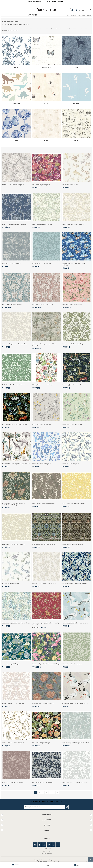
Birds (16, 67)
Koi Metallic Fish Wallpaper (70, 185)
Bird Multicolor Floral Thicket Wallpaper (44, 544)
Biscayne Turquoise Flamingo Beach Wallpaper (76, 743)
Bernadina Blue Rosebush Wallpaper (43, 703)
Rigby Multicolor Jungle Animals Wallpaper (15, 424)
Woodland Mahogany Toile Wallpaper (13, 782)
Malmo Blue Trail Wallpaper (71, 464)
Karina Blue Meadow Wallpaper (42, 464)
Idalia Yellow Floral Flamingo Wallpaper (74, 503)
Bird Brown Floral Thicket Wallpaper (73, 544)
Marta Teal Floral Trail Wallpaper (42, 264)
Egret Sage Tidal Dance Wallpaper (42, 224)
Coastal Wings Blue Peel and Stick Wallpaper (75, 623)
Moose (77, 141)
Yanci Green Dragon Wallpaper (41, 743)
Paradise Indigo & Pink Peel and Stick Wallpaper (46, 664)
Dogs (46, 104)
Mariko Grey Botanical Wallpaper (42, 424)
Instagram (35, 845)
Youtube (44, 845)
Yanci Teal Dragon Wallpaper (11, 664)
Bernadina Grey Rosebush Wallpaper (13, 185)
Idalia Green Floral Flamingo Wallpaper (14, 385)
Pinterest (49, 845)
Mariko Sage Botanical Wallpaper (72, 424)
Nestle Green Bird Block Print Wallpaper (74, 344)
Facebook (40, 845)
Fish (16, 141)
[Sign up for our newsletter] (45, 807)
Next (54, 793)
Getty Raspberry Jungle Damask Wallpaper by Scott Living (46, 624)
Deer (77, 67)
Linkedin (58, 845)
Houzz (53, 845)
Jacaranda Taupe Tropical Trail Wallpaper (44, 584)
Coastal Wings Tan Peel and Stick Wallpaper (75, 703)
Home (68, 15)
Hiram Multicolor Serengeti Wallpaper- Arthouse (16, 464)
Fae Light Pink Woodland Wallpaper (43, 305)
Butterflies (46, 67)
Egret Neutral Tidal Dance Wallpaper (73, 224)
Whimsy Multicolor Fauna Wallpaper (43, 385)
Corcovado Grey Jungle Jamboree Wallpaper (15, 344)
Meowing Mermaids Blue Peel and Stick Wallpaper (74, 264)
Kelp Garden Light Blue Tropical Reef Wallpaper (16, 623)
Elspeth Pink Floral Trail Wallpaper (72, 305)
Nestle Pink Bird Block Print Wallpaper (13, 703)
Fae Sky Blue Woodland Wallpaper (12, 305)
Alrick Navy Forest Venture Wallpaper (43, 782)
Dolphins (77, 104)
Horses (46, 141)
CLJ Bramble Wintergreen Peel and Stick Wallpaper (44, 345)
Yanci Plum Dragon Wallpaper (41, 185)
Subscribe (67, 807)
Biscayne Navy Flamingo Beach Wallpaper (15, 224)
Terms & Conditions (43, 861)
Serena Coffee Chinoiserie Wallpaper (13, 743)
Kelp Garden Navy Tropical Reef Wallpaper (75, 584)
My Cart (72, 11)
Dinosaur (16, 104)
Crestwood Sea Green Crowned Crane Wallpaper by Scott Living (13, 504)
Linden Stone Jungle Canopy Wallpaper (44, 503)
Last (57, 793)
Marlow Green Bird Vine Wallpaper (72, 664)
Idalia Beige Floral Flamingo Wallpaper (13, 544)
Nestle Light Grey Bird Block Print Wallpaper (75, 782)
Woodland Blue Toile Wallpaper (11, 264)
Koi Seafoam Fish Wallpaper (11, 584)
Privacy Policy (55, 861)
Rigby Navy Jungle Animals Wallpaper (73, 385)
